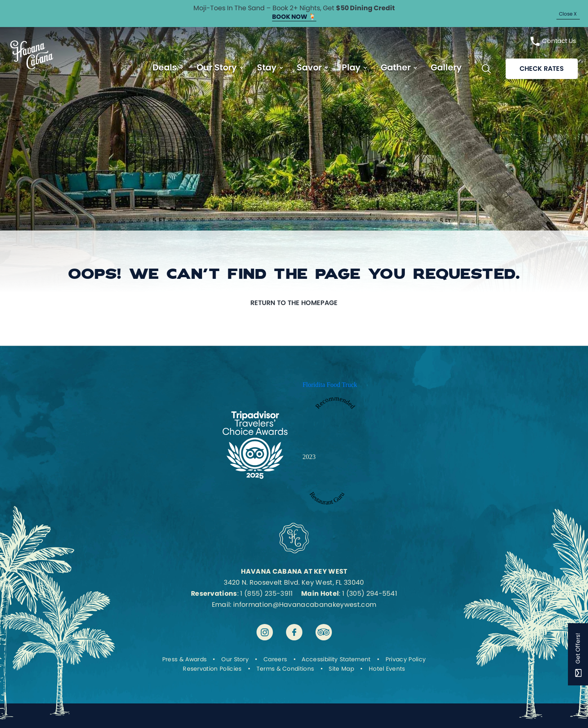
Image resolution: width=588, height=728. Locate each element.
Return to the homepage (294, 303)
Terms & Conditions (285, 669)
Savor (309, 67)
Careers (275, 659)
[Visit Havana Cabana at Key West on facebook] (294, 632)
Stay (267, 67)
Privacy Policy (406, 659)
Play (351, 67)
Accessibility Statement (336, 659)
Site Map (341, 669)
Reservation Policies (212, 669)
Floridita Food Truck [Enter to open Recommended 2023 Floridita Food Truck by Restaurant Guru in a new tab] (330, 385)
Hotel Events (387, 669)
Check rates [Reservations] (542, 69)
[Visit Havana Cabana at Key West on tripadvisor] (324, 632)
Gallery (446, 67)
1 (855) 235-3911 (266, 593)
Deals (165, 67)
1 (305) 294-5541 (370, 593)
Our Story (217, 67)
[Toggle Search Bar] (486, 69)
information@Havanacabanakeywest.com (305, 605)
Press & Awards (184, 659)
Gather (396, 67)
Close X (568, 14)
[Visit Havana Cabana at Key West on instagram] (265, 632)
